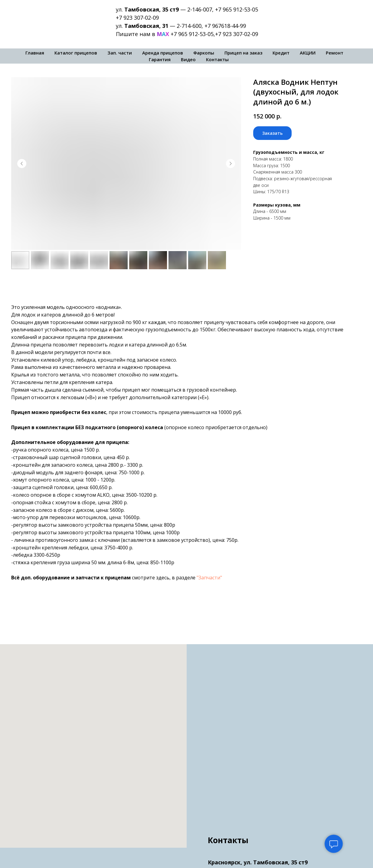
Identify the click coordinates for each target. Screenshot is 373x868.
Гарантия (160, 59)
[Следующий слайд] (231, 164)
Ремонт (335, 53)
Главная (35, 53)
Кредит (281, 53)
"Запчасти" (209, 578)
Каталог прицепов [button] (76, 53)
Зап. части (120, 53)
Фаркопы (204, 53)
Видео (188, 59)
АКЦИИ (308, 53)
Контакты (217, 59)
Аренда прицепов (163, 53)
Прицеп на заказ (243, 53)
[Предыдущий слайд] (22, 164)
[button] (272, 133)
